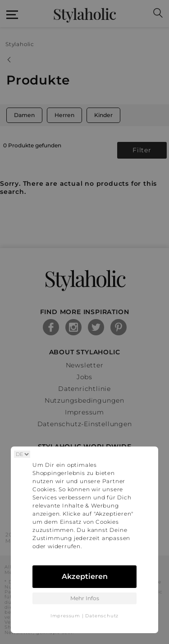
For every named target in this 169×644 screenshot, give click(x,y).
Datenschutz (102, 616)
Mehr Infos (85, 598)
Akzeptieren (85, 576)
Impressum (65, 616)
